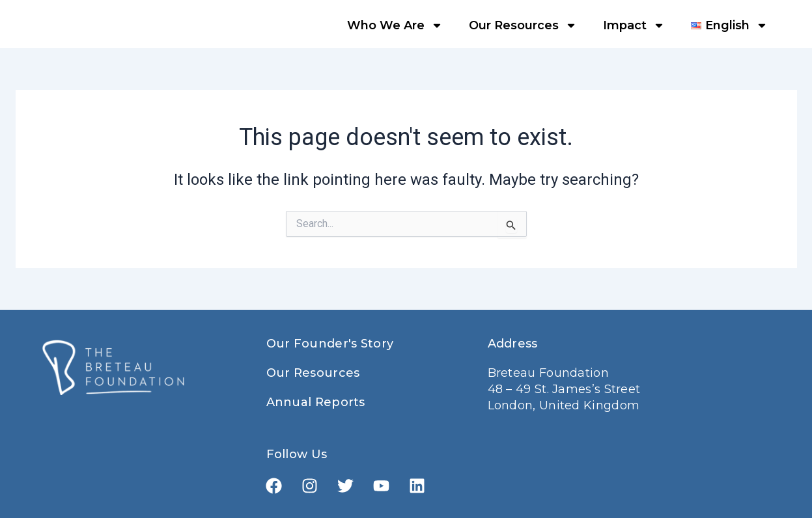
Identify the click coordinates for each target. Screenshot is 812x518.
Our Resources (523, 25)
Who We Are (395, 25)
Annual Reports (316, 402)
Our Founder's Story (330, 344)
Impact (634, 25)
